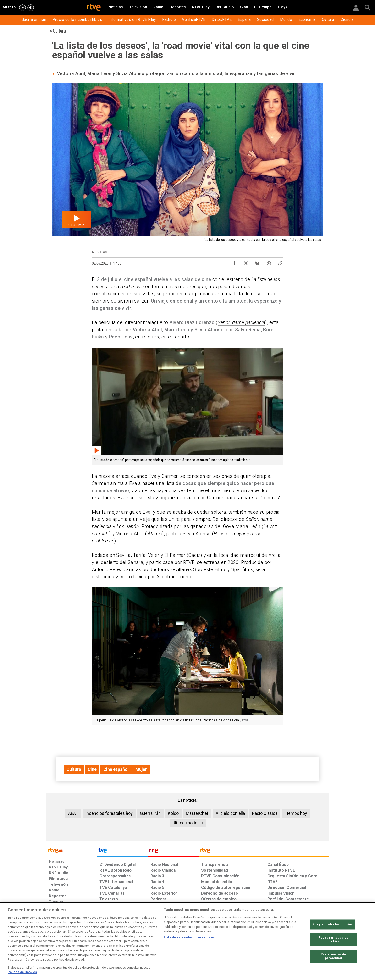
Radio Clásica (265, 813)
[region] (187, 941)
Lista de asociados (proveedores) (190, 937)
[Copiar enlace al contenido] (280, 262)
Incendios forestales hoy (109, 813)
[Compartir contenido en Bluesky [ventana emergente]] (257, 262)
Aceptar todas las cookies (333, 925)
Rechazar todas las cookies (333, 940)
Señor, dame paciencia (241, 322)
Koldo (173, 813)
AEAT (73, 813)
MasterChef (197, 813)
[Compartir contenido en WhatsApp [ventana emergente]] (269, 262)
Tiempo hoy (296, 813)
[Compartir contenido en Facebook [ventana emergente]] (234, 262)
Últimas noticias (188, 823)
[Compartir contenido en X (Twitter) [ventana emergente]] (246, 262)
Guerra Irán (150, 813)
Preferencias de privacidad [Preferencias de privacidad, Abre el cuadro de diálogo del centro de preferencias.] (333, 956)
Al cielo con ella (230, 813)
